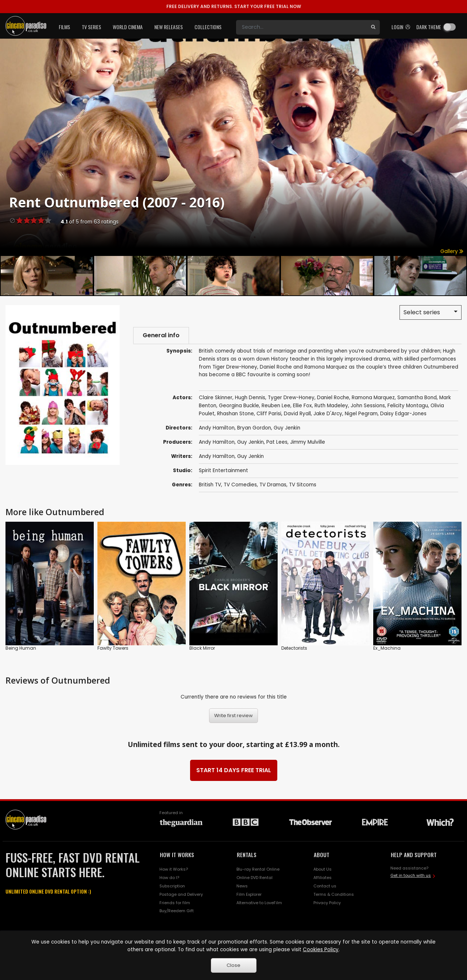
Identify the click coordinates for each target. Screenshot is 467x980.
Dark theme (429, 27)
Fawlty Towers (113, 648)
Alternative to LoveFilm (259, 903)
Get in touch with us (411, 875)
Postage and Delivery (181, 894)
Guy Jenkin (250, 442)
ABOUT (322, 855)
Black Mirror (202, 648)
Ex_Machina (387, 648)
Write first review (233, 715)
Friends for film (175, 903)
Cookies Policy (321, 950)
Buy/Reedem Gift (177, 911)
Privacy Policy (327, 903)
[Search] (301, 27)
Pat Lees (277, 442)
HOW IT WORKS (177, 855)
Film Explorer (249, 894)
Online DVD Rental (254, 878)
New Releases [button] (169, 27)
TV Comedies (240, 485)
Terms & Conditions (334, 894)
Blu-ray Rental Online (258, 869)
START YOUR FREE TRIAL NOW (234, 6)
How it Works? (174, 869)
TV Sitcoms (303, 485)
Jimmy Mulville (308, 442)
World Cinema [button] (128, 27)
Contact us (325, 886)
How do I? (169, 878)
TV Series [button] (91, 27)
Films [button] (64, 27)
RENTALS (247, 855)
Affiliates (323, 878)
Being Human (21, 648)
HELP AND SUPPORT (414, 855)
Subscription (172, 886)
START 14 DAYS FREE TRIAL (234, 770)
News (242, 886)
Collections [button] (208, 27)
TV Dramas (273, 485)
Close (233, 965)
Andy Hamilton (217, 442)
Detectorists (294, 648)
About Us (323, 869)
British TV (210, 485)
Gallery (452, 251)
